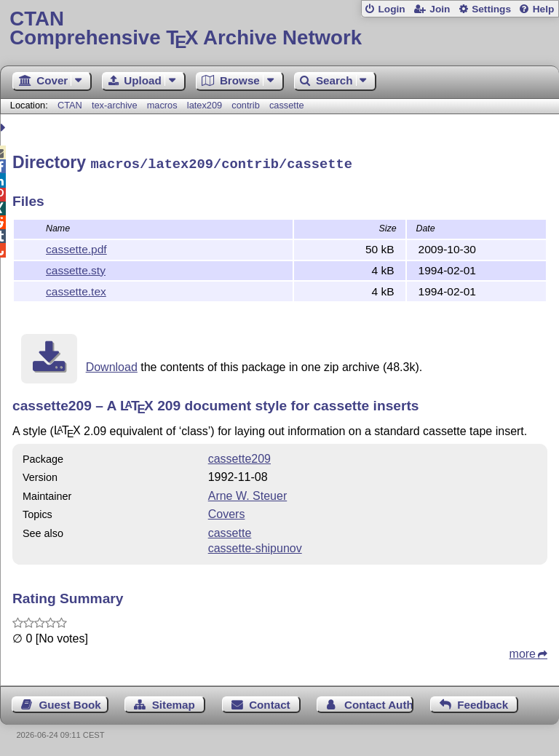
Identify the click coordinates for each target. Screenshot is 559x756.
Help (544, 9)
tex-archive (115, 105)
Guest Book (70, 703)
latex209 (205, 105)
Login (391, 9)
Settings (491, 9)
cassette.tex (76, 289)
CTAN (70, 105)
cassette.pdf (76, 247)
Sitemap (174, 703)
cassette (287, 105)
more (523, 652)
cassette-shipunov (255, 546)
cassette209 (239, 457)
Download (112, 365)
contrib (245, 105)
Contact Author (379, 703)
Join (440, 9)
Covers (227, 512)
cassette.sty (76, 268)
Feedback (483, 703)
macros (162, 105)
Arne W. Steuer (248, 494)
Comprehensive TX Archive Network (279, 29)
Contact (270, 703)
